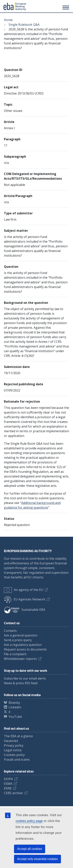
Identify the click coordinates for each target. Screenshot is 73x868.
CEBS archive (13, 793)
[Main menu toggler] (65, 7)
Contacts (10, 631)
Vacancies (11, 741)
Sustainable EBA (25, 610)
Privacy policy (14, 745)
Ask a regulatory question (23, 645)
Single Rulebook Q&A (24, 25)
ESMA (8, 784)
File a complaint (15, 654)
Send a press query (18, 640)
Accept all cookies (30, 849)
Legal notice (13, 750)
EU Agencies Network (25, 599)
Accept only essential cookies (37, 859)
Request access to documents (25, 649)
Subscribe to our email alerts (25, 678)
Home (8, 20)
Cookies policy (14, 755)
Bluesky (14, 703)
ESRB (8, 788)
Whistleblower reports (20, 659)
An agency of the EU (24, 590)
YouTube (15, 717)
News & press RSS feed (21, 683)
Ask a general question (21, 635)
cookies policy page (29, 821)
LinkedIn (15, 707)
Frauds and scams (17, 759)
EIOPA (8, 779)
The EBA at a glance (18, 736)
